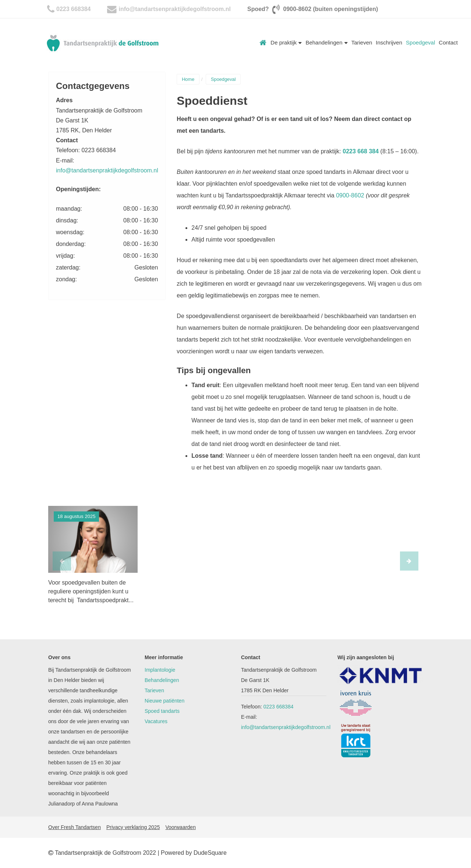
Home (263, 43)
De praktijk (286, 42)
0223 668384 (73, 9)
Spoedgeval (420, 42)
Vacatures (156, 721)
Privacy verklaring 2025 (133, 827)
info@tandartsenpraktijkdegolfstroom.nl (175, 9)
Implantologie (160, 670)
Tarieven (362, 42)
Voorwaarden (180, 827)
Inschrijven (389, 42)
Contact (448, 42)
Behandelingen (326, 42)
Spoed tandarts (162, 711)
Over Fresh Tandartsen (75, 827)
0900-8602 (350, 195)
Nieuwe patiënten (164, 701)
